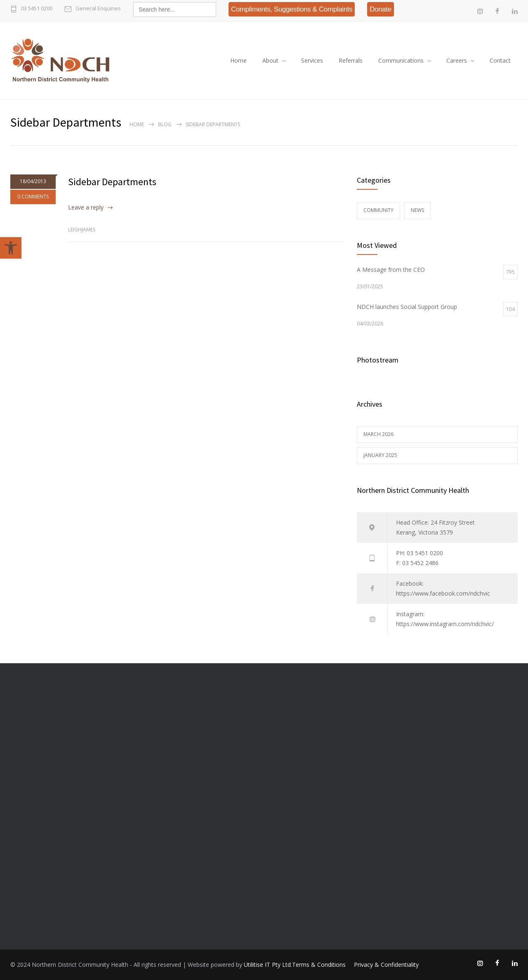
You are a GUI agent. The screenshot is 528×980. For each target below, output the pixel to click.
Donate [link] (381, 9)
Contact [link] (500, 60)
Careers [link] (457, 60)
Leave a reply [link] (86, 207)
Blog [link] (165, 124)
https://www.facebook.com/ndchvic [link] (443, 593)
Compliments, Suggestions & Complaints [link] (292, 9)
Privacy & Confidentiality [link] (386, 965)
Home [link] (238, 60)
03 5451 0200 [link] (37, 8)
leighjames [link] (82, 230)
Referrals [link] (351, 60)
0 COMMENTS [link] (33, 197)
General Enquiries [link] (98, 8)
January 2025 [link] (380, 455)
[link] (11, 248)
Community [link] (378, 210)
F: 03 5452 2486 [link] (417, 563)
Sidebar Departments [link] (112, 182)
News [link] (417, 210)
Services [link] (312, 60)
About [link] (270, 60)
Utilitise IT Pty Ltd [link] (267, 965)
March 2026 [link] (378, 434)
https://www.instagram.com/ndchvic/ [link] (445, 624)
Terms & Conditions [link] (319, 965)
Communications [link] (401, 60)
